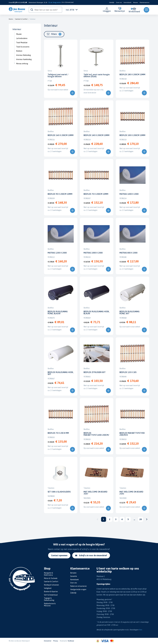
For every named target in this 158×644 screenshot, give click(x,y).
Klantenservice (144, 2)
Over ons (119, 2)
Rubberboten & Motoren (50, 605)
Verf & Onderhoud (51, 595)
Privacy (56, 641)
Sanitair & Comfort (21, 19)
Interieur (33, 19)
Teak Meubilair (22, 43)
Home (11, 19)
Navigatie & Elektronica (48, 574)
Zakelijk (112, 2)
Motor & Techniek (51, 578)
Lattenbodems (22, 38)
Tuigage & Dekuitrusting (49, 599)
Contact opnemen (59, 555)
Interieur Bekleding (23, 55)
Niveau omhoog (22, 64)
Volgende (147, 519)
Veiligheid (48, 588)
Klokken (19, 51)
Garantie (74, 576)
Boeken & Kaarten (51, 592)
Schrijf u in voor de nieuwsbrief (91, 555)
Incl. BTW (72, 10)
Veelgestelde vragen (78, 589)
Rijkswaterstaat (69, 2)
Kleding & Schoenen (51, 585)
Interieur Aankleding (24, 59)
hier (140, 630)
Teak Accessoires (23, 47)
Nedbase (71, 641)
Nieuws (136, 2)
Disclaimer (48, 641)
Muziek (19, 34)
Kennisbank (128, 2)
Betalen (73, 573)
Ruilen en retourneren (78, 586)
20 (141, 519)
